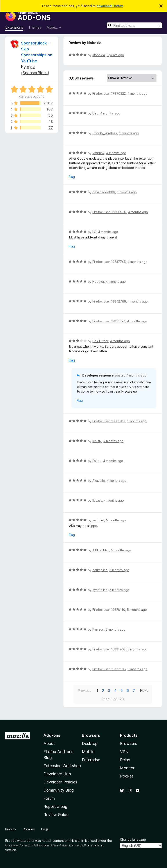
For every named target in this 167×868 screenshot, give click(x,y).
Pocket (127, 776)
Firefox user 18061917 (109, 421)
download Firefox (110, 6)
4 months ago (137, 93)
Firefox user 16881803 (109, 649)
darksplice (100, 570)
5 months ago (116, 520)
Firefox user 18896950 (109, 212)
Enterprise (91, 760)
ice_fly (97, 441)
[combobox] (134, 25)
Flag (72, 177)
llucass (97, 500)
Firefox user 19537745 (109, 262)
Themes (35, 27)
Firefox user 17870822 (109, 93)
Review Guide (56, 815)
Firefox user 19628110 (109, 610)
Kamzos (98, 629)
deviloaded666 (104, 192)
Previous (84, 691)
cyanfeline (100, 590)
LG (94, 232)
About (49, 743)
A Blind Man (101, 550)
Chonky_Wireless (105, 133)
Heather (98, 282)
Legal (45, 829)
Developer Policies (60, 782)
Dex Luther (100, 341)
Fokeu (97, 461)
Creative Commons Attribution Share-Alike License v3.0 (46, 845)
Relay (125, 760)
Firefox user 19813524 (109, 321)
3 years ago (115, 55)
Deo (95, 113)
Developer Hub (57, 774)
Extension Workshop (62, 766)
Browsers (129, 743)
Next (144, 691)
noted (46, 841)
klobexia (99, 55)
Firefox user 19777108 (109, 669)
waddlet (98, 520)
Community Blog (59, 790)
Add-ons (52, 735)
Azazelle (99, 481)
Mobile (88, 752)
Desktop (90, 743)
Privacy (11, 829)
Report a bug (55, 806)
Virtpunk (98, 153)
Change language (133, 839)
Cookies (29, 829)
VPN (124, 752)
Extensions (14, 27)
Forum (49, 798)
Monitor (127, 768)
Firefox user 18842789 (109, 301)
